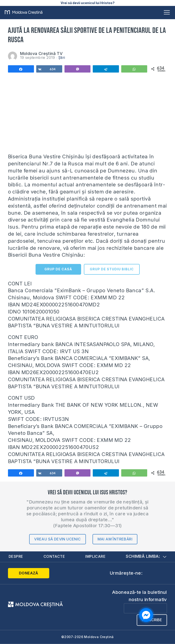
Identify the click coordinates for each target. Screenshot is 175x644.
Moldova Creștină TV (41, 53)
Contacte (54, 556)
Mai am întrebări (115, 539)
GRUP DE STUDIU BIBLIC (112, 269)
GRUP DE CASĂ (58, 269)
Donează (26, 573)
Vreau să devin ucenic (57, 539)
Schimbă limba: (146, 556)
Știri (62, 57)
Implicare (95, 556)
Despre (16, 556)
